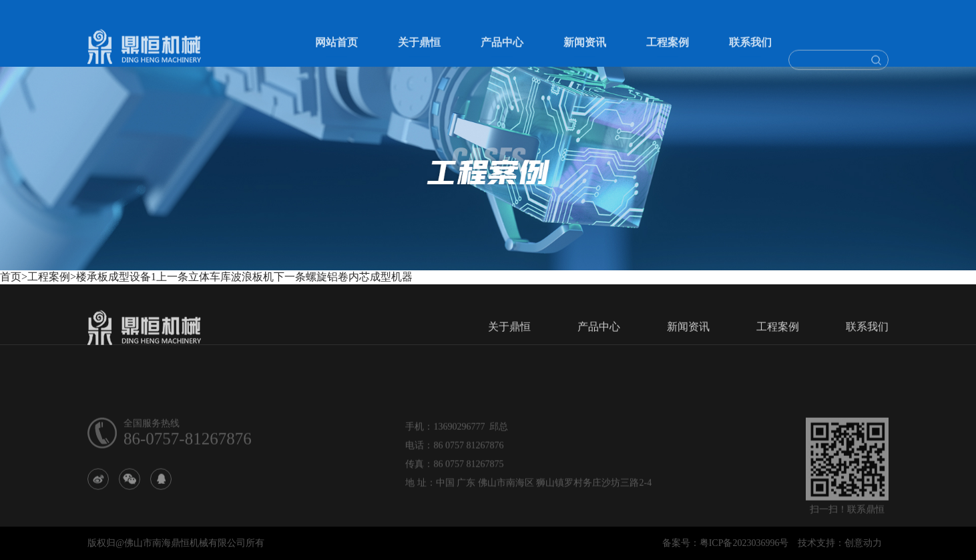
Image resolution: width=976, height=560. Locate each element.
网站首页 (336, 52)
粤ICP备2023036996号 (744, 543)
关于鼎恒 (419, 52)
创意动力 (863, 543)
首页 (11, 277)
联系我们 (750, 52)
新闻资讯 (585, 52)
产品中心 (502, 52)
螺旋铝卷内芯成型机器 (359, 277)
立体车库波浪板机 (231, 277)
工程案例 (668, 52)
